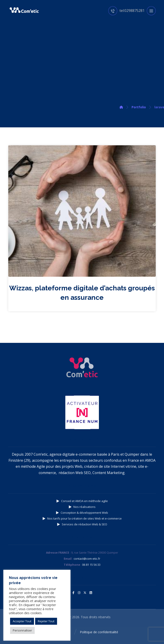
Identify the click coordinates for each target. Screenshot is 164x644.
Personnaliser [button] (22, 630)
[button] (73, 593)
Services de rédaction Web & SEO (82, 524)
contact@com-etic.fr (87, 559)
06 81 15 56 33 (91, 565)
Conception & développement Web (82, 513)
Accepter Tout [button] (22, 621)
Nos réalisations (82, 507)
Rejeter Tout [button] (46, 621)
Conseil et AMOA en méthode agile (82, 501)
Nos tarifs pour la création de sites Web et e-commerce (82, 518)
